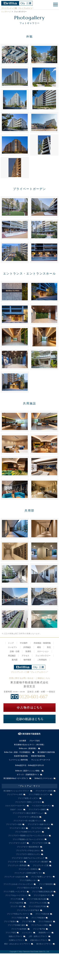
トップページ (6, 12)
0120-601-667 (33, 697)
